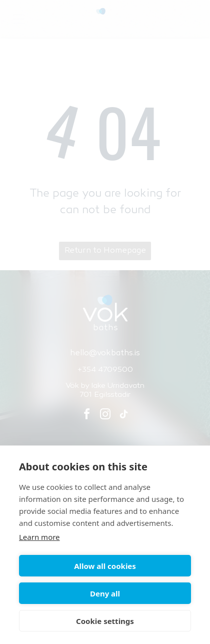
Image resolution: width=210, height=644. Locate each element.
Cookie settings (105, 621)
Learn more (39, 537)
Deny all (105, 593)
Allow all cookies (105, 566)
